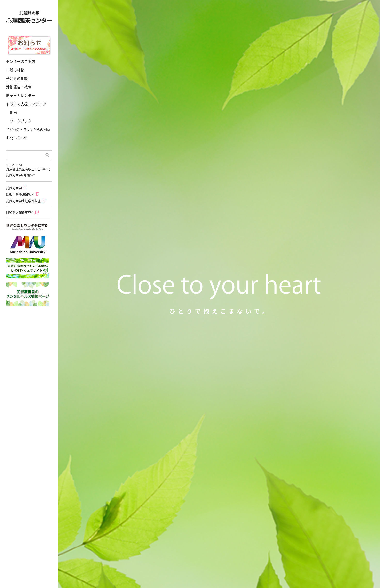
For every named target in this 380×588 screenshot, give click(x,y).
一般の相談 (15, 70)
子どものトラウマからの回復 (28, 129)
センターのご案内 (21, 61)
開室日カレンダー (21, 95)
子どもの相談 (17, 78)
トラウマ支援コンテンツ (26, 104)
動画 (13, 112)
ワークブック (21, 121)
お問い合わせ (17, 138)
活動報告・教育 (19, 87)
